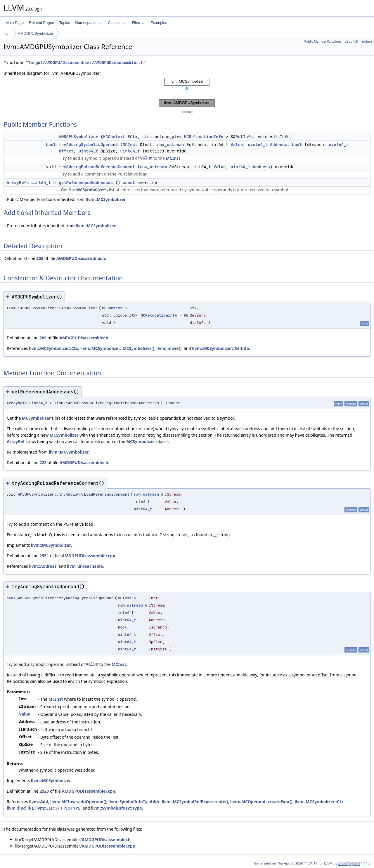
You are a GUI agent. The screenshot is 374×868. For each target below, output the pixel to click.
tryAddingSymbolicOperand (88, 145)
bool (51, 145)
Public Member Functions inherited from (65, 199)
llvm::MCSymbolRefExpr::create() (195, 802)
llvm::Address (43, 566)
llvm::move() (169, 348)
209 (43, 338)
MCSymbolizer (90, 190)
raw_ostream (170, 145)
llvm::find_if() (20, 808)
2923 (44, 791)
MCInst (130, 145)
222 (43, 462)
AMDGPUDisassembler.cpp (88, 556)
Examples (159, 23)
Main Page (15, 23)
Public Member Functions (323, 41)
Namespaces (88, 23)
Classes (117, 23)
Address (279, 145)
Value (237, 145)
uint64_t (258, 145)
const (129, 183)
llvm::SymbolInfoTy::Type (116, 808)
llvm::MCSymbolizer (106, 199)
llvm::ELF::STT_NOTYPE (58, 808)
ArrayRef (17, 183)
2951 (44, 556)
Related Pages (41, 23)
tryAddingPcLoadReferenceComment (97, 167)
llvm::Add (38, 802)
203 (40, 258)
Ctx (134, 137)
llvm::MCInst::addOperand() (78, 802)
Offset (66, 151)
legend (187, 112)
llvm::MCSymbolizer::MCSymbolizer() (117, 348)
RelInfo (244, 137)
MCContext (114, 137)
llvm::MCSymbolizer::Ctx (53, 348)
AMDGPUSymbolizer (36, 33)
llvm (7, 33)
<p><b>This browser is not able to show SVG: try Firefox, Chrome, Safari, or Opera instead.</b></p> (187, 93)
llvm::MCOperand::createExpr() (261, 802)
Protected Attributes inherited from (60, 226)
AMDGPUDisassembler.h (80, 258)
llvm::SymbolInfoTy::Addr (134, 802)
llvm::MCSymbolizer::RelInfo (220, 348)
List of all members (359, 41)
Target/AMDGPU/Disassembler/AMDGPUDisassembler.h (86, 63)
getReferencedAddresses (86, 183)
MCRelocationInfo (204, 137)
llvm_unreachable (85, 566)
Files (138, 23)
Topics (64, 23)
